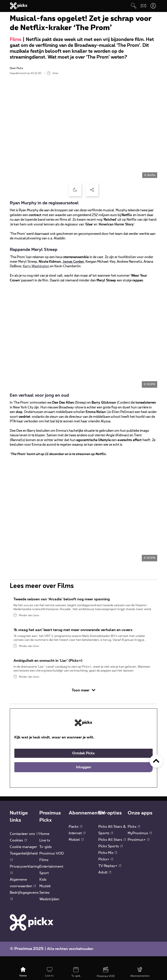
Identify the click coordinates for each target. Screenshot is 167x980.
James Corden (73, 262)
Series (44, 901)
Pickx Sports (110, 855)
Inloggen (84, 776)
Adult (105, 881)
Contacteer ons (24, 842)
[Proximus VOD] (106, 972)
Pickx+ (106, 868)
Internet (77, 842)
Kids (43, 888)
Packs (75, 835)
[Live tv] (49, 972)
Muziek (45, 895)
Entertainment (51, 875)
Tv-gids (46, 855)
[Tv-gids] (76, 972)
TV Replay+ (110, 874)
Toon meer (83, 699)
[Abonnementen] (140, 972)
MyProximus (140, 842)
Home (44, 842)
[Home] (23, 972)
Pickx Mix (108, 861)
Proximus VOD (52, 862)
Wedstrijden (49, 908)
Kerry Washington (36, 266)
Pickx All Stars (112, 848)
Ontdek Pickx (83, 762)
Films (16, 40)
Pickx (134, 835)
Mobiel (76, 848)
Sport (44, 882)
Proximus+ (139, 848)
